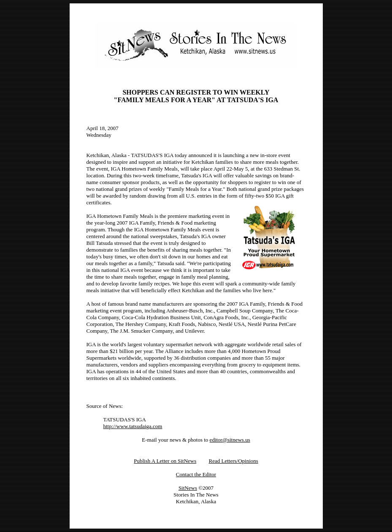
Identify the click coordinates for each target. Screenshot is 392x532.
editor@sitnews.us (230, 440)
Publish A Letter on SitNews (165, 461)
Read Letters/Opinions (233, 461)
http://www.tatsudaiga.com (133, 426)
